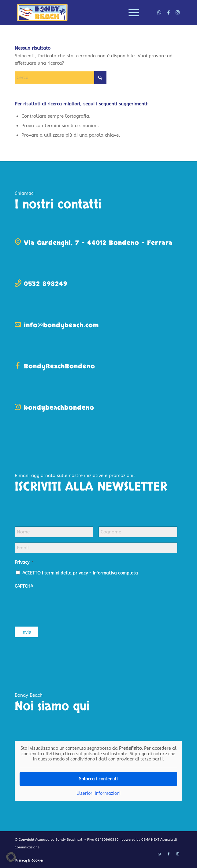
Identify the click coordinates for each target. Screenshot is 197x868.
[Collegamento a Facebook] (169, 13)
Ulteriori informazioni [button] (98, 793)
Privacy (24, 562)
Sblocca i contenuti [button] (98, 779)
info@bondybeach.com (61, 325)
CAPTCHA (24, 586)
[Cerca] (61, 78)
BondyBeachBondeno (59, 366)
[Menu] (131, 13)
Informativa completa (115, 573)
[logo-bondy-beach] (82, 13)
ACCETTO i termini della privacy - (80, 573)
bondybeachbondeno (59, 408)
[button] (11, 857)
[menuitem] (131, 13)
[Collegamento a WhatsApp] (159, 13)
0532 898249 (46, 284)
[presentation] (61, 605)
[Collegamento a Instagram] (178, 13)
